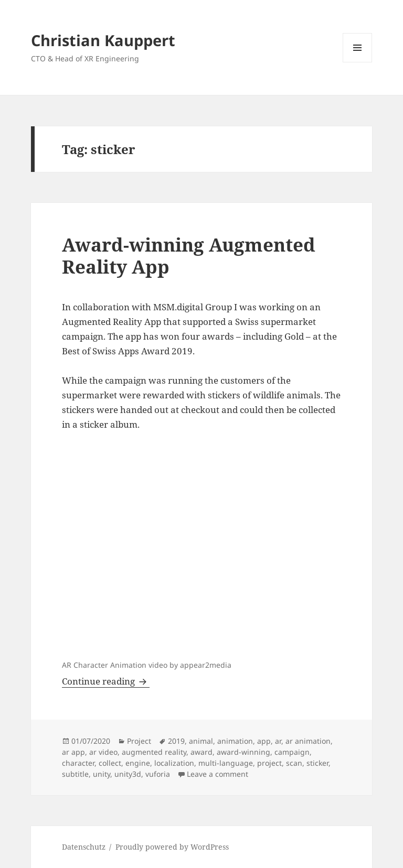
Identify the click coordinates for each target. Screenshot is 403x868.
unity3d (128, 774)
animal (201, 741)
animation (235, 741)
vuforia (158, 774)
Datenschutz (84, 847)
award (201, 752)
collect (110, 763)
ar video (103, 752)
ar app (73, 752)
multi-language (226, 763)
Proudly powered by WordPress (172, 847)
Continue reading (106, 681)
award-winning (243, 752)
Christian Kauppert (103, 40)
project (269, 763)
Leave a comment (218, 774)
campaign (292, 752)
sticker (317, 763)
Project (139, 741)
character (78, 763)
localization (174, 763)
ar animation (308, 741)
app (264, 741)
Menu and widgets (358, 62)
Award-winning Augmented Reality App (189, 256)
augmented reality (154, 752)
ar (278, 741)
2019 (176, 741)
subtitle (75, 774)
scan (294, 763)
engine (138, 763)
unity (102, 774)
